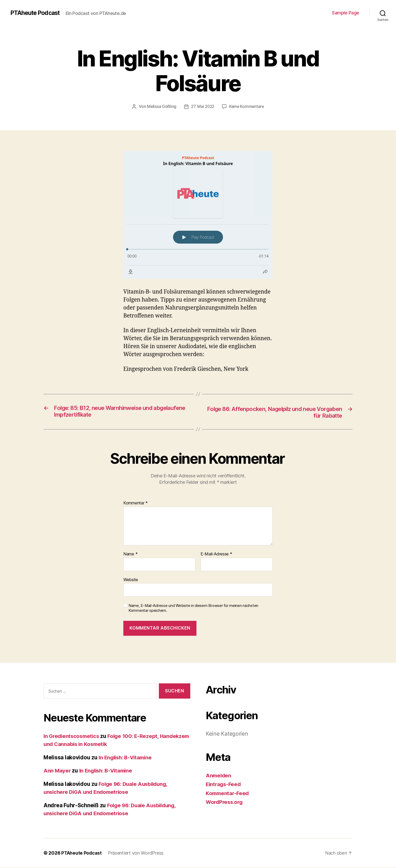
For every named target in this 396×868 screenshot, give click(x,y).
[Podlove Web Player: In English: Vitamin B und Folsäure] (198, 215)
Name (130, 555)
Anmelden (219, 776)
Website (131, 580)
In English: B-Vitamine (127, 758)
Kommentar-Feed (228, 794)
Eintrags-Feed (224, 785)
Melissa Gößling (161, 106)
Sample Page (346, 13)
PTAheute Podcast (36, 13)
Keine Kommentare (247, 106)
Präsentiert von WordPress (136, 853)
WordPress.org (225, 802)
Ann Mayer (57, 771)
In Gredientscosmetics (73, 737)
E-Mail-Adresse (216, 555)
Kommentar (136, 504)
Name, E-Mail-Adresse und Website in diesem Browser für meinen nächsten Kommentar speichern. (193, 609)
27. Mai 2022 (203, 106)
